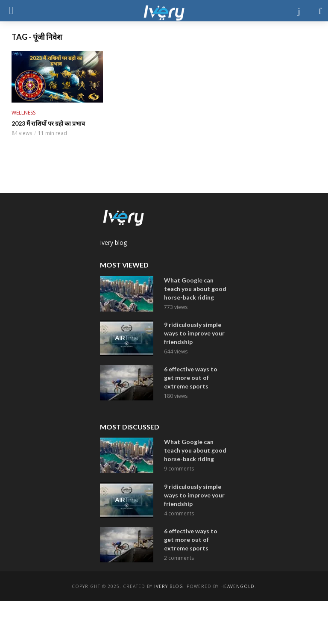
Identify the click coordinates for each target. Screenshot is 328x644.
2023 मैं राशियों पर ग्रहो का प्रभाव (48, 123)
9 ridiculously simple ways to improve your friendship (194, 333)
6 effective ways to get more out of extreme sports (191, 378)
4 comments (179, 513)
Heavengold (237, 586)
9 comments (179, 469)
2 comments (179, 558)
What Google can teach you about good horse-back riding (195, 289)
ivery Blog (169, 586)
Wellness (23, 113)
